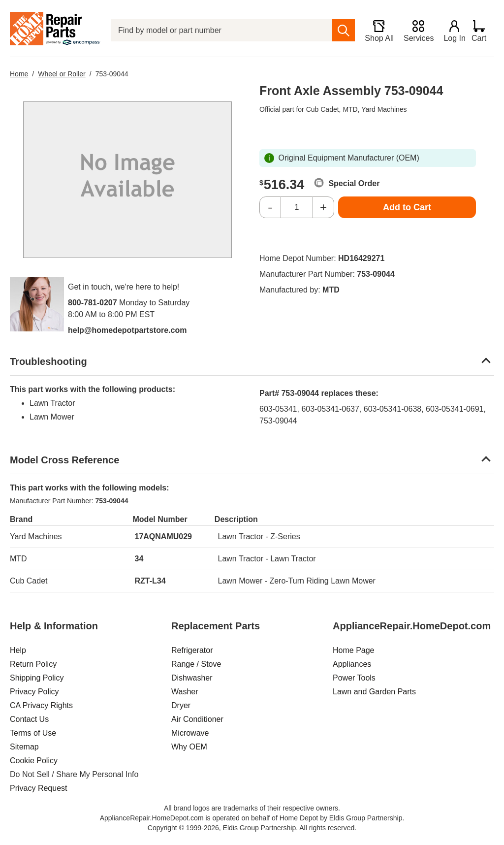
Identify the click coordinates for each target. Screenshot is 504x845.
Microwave (190, 733)
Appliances (352, 664)
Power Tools (354, 678)
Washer (185, 692)
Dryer (181, 705)
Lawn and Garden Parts (374, 692)
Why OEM (189, 747)
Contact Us (29, 719)
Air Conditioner (197, 719)
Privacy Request (39, 788)
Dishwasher (192, 678)
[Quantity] (297, 207)
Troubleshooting (48, 361)
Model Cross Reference (64, 460)
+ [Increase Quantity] (323, 207)
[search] (339, 30)
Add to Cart (407, 207)
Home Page (354, 650)
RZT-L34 (150, 581)
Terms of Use (33, 733)
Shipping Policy (37, 678)
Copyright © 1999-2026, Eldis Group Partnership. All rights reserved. (252, 828)
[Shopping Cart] (483, 31)
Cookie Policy (34, 761)
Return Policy (33, 664)
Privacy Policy (34, 692)
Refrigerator (192, 650)
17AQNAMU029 (163, 536)
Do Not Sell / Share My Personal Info (74, 774)
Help (18, 650)
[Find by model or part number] (219, 30)
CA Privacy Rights (41, 705)
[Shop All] (375, 31)
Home (19, 74)
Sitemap (24, 747)
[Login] (450, 31)
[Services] (414, 31)
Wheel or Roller (62, 74)
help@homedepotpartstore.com (127, 330)
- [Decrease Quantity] (270, 207)
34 (139, 559)
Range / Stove (196, 664)
